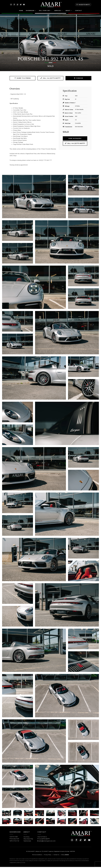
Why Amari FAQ (28, 840)
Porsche (78, 79)
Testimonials (27, 842)
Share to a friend (22, 79)
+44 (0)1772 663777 (83, 5)
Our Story (26, 838)
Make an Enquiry (75, 139)
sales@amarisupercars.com (47, 842)
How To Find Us (42, 838)
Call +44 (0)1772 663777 (50, 79)
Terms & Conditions (37, 856)
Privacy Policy (48, 856)
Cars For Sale (14, 838)
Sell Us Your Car (14, 842)
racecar (67, 856)
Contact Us (56, 856)
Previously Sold (14, 840)
